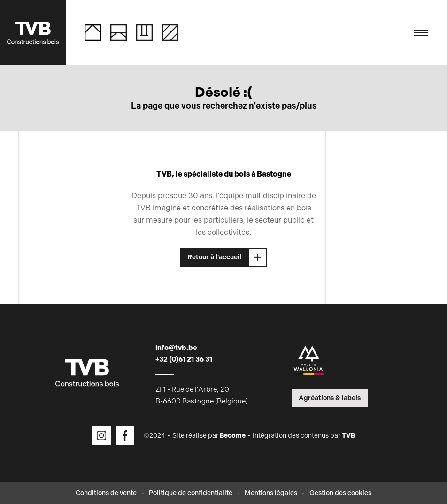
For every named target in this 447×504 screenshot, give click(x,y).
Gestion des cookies (340, 493)
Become (233, 436)
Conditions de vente (106, 493)
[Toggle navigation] (421, 33)
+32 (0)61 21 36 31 (184, 359)
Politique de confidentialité (191, 493)
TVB (348, 436)
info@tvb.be (176, 348)
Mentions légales (271, 493)
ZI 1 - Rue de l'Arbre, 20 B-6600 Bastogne (201, 395)
